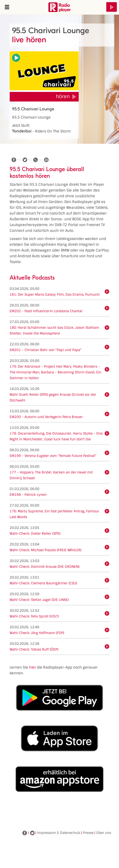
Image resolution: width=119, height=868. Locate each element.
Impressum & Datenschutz (59, 833)
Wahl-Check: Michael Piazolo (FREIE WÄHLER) (45, 550)
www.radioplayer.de (59, 7)
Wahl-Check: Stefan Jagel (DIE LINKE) (39, 600)
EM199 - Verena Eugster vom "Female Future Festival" (53, 456)
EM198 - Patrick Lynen (28, 495)
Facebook (25, 833)
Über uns (104, 833)
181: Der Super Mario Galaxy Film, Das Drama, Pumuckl (55, 294)
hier (33, 667)
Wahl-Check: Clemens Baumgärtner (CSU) (43, 583)
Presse (88, 833)
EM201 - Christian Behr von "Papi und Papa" (46, 350)
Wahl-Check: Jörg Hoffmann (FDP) (37, 633)
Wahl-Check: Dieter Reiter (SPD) (35, 533)
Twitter (32, 833)
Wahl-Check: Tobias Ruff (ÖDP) (34, 649)
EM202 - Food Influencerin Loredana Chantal (46, 311)
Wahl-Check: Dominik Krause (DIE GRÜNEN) (45, 567)
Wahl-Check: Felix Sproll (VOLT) (34, 616)
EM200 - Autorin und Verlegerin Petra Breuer (46, 417)
